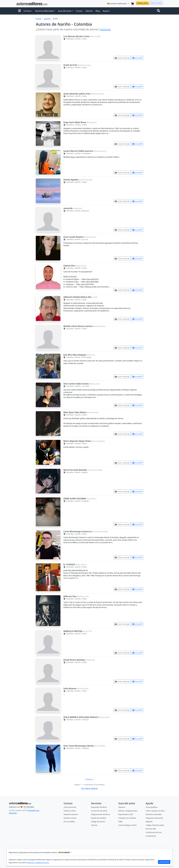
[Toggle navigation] (159, 11)
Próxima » (90, 779)
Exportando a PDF (126, 814)
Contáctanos (151, 836)
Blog (98, 11)
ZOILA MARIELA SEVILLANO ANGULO (81, 717)
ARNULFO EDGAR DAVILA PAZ (77, 297)
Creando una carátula (127, 818)
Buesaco (86, 211)
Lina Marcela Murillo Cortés (76, 36)
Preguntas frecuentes (154, 818)
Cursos (79, 11)
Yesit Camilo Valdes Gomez (76, 384)
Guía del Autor (65, 11)
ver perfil (137, 58)
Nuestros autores (71, 814)
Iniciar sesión (156, 3)
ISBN (120, 822)
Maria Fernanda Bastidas (75, 470)
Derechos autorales (154, 814)
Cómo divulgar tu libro (127, 825)
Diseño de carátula (99, 818)
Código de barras (98, 822)
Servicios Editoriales (44, 11)
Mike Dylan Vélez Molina (75, 412)
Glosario (122, 807)
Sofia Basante (70, 688)
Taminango (87, 357)
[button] (20, 11)
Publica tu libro (70, 811)
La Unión (86, 386)
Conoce (27, 11)
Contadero (86, 153)
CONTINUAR (164, 862)
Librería (89, 11)
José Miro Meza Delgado (75, 355)
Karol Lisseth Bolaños (74, 237)
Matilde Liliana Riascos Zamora (78, 326)
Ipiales (85, 472)
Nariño (78, 39)
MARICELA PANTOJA (73, 631)
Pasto (85, 39)
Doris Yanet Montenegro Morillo (79, 746)
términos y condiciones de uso (38, 863)
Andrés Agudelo (71, 180)
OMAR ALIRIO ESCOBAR (75, 499)
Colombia (47, 19)
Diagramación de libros (100, 814)
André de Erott (70, 65)
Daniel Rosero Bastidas (74, 660)
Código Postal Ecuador (155, 825)
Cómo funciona (70, 807)
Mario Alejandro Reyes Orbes (77, 441)
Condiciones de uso (154, 832)
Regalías (149, 822)
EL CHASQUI (69, 564)
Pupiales (86, 501)
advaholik (68, 208)
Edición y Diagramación (128, 811)
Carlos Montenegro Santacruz (78, 531)
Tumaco (85, 720)
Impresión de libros (99, 807)
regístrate (105, 29)
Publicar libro (142, 3)
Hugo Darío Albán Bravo (75, 122)
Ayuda (106, 11)
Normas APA (151, 829)
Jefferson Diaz (70, 596)
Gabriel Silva (69, 266)
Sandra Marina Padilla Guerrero (78, 151)
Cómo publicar (152, 807)
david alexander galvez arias (77, 94)
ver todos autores (89, 788)
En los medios (69, 822)
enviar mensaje (122, 58)
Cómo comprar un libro (155, 811)
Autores (39, 19)
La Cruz (85, 239)
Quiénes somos (70, 818)
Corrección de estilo (99, 811)
